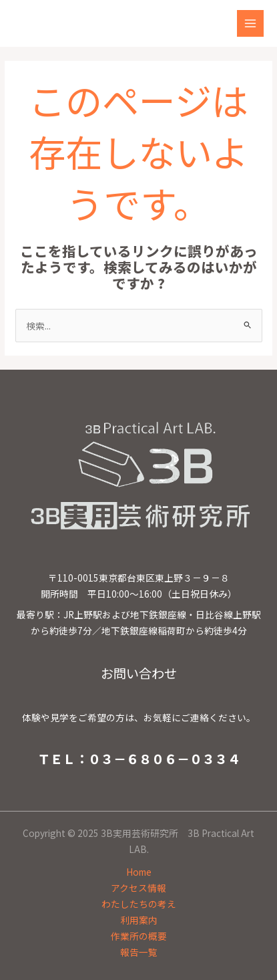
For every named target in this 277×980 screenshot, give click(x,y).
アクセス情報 (138, 888)
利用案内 (139, 920)
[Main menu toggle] (251, 24)
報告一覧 (139, 952)
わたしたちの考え (139, 904)
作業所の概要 (139, 936)
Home (139, 872)
